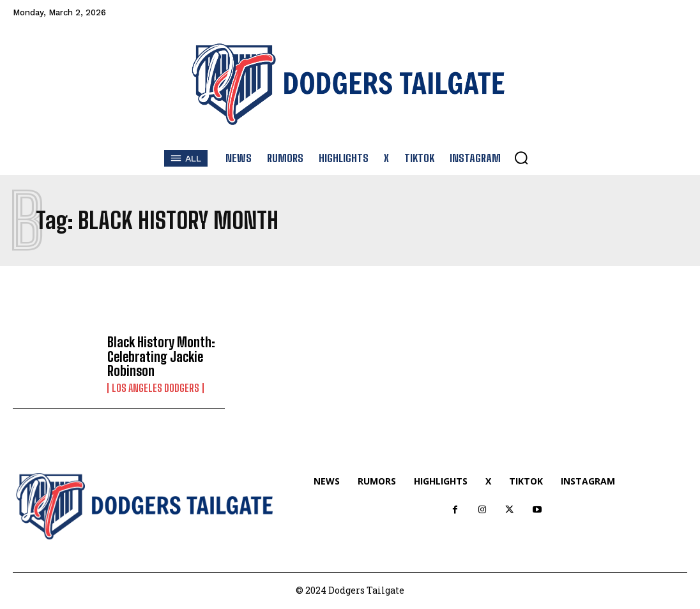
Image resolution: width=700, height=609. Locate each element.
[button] (521, 158)
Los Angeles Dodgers (156, 388)
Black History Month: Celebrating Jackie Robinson (161, 357)
